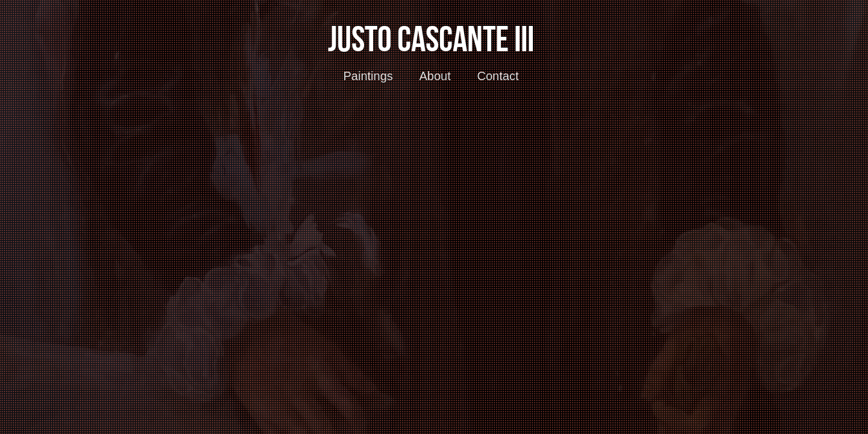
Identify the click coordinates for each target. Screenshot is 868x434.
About (435, 76)
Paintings (368, 76)
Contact (498, 76)
